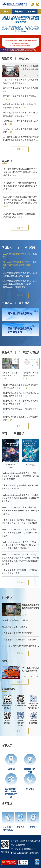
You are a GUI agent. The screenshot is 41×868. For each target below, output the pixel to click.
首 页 (6, 12)
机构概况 (19, 12)
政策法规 (32, 12)
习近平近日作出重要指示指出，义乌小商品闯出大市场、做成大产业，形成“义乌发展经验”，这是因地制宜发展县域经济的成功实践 (21, 29)
